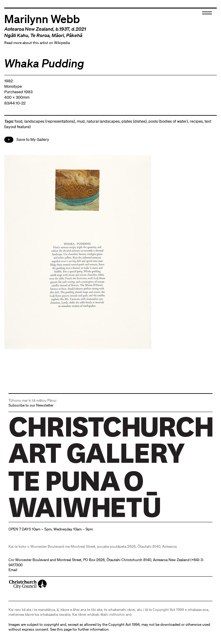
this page (64, 629)
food (19, 121)
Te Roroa (40, 35)
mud (81, 121)
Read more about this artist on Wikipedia (37, 43)
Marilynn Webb (42, 18)
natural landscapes (103, 121)
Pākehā (74, 35)
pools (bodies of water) (168, 121)
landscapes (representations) (50, 121)
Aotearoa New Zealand (29, 29)
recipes (196, 121)
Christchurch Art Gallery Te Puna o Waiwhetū (45, 517)
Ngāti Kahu (16, 35)
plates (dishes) (134, 121)
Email (13, 570)
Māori (58, 35)
